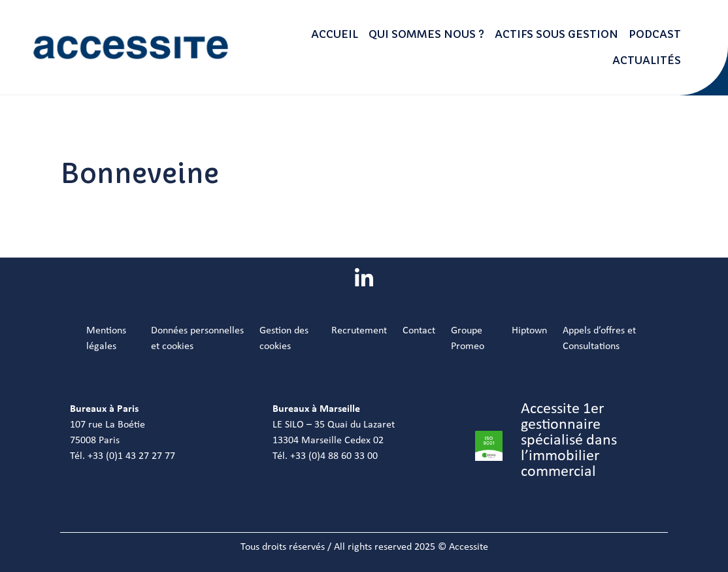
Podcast (655, 34)
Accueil (335, 34)
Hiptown (529, 331)
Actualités (647, 60)
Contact (419, 331)
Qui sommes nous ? (426, 34)
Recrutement (359, 331)
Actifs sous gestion (556, 34)
